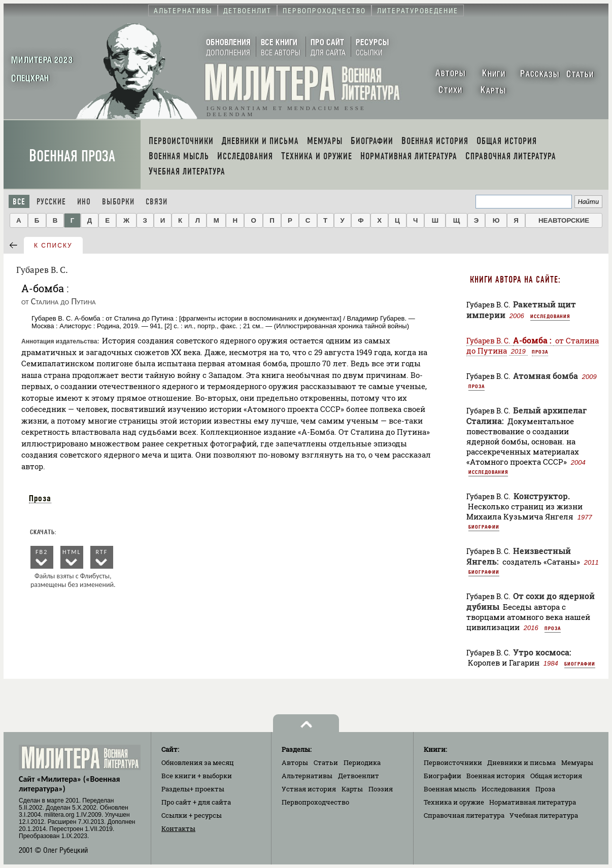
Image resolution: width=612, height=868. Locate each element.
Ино (84, 202)
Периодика (362, 762)
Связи (157, 202)
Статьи (326, 762)
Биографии (484, 527)
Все (19, 202)
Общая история (556, 776)
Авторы (295, 762)
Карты (352, 789)
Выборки (118, 202)
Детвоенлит (359, 776)
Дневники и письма (521, 762)
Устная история (309, 789)
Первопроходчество (315, 802)
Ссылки (192, 815)
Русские (51, 202)
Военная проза (72, 156)
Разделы (193, 789)
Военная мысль (450, 789)
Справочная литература (464, 815)
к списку (53, 246)
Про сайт (196, 802)
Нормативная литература (533, 802)
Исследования (550, 316)
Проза (40, 498)
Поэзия (381, 789)
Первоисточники (453, 762)
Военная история (496, 776)
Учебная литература (544, 815)
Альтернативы (307, 776)
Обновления (198, 762)
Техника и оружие (454, 802)
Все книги (197, 776)
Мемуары (577, 762)
